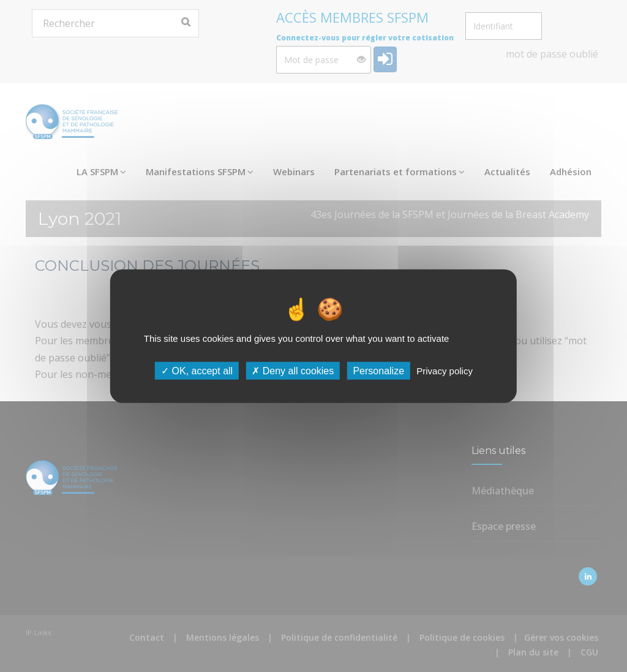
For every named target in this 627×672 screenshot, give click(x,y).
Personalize (378, 371)
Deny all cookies (293, 371)
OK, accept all (197, 371)
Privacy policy (445, 371)
